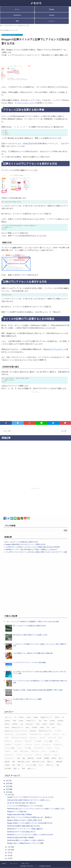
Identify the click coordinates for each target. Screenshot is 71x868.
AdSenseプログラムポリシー (54, 349)
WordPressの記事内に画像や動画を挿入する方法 (23, 826)
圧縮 (18, 758)
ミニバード (19, 755)
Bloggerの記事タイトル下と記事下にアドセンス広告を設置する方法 (30, 823)
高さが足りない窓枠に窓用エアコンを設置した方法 (30, 635)
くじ (63, 734)
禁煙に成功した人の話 (38, 762)
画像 (24, 758)
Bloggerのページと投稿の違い (17, 812)
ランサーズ (38, 755)
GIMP (14, 721)
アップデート (58, 731)
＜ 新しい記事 (7, 431)
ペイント (44, 751)
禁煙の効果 (59, 762)
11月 (9, 847)
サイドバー (43, 738)
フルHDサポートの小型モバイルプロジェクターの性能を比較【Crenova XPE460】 (33, 547)
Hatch (46, 721)
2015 (8, 786)
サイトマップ (52, 738)
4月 (9, 853)
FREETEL (7, 721)
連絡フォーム (31, 768)
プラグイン (8, 751)
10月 (9, 850)
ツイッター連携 (48, 741)
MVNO (38, 724)
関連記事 (7, 762)
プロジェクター (24, 751)
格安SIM (54, 758)
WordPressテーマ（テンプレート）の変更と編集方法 (25, 829)
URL (48, 727)
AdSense (21, 717)
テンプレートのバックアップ (26, 103)
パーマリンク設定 (10, 748)
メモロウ (36, 866)
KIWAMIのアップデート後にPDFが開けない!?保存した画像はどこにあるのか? (31, 549)
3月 (9, 855)
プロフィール (35, 751)
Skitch (27, 727)
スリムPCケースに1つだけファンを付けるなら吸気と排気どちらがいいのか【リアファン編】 (36, 552)
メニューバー (28, 755)
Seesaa (52, 15)
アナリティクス (9, 734)
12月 (9, 795)
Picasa (59, 724)
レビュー (52, 21)
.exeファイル (8, 717)
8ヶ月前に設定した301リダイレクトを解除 (27, 699)
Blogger (52, 9)
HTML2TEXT (28, 144)
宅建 (58, 765)
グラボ (7, 738)
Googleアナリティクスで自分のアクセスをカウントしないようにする (30, 797)
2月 (9, 858)
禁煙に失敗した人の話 (24, 762)
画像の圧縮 (31, 758)
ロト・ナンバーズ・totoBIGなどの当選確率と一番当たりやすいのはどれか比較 (33, 622)
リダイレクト (47, 755)
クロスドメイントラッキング (19, 738)
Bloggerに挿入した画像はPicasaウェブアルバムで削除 (25, 843)
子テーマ (41, 765)
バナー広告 (28, 748)
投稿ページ (17, 768)
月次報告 (7, 765)
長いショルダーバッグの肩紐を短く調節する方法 (22, 542)
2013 (8, 792)
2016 (8, 783)
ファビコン (49, 748)
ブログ (15, 751)
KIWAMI (7, 724)
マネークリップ (9, 755)
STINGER (34, 727)
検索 (14, 765)
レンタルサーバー (10, 758)
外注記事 (39, 758)
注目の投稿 (8, 768)
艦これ (61, 758)
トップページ (28, 745)
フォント (57, 748)
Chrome (57, 717)
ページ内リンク (53, 751)
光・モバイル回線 (31, 765)
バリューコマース (38, 748)
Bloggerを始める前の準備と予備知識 (19, 814)
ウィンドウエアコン (21, 734)
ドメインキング (47, 745)
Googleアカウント (31, 721)
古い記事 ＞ (64, 431)
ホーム (17, 9)
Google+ (21, 721)
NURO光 (52, 724)
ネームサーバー (58, 745)
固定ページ (21, 765)
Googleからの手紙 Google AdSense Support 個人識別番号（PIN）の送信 (38, 690)
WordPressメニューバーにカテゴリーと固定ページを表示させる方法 (30, 835)
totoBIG (42, 727)
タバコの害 (38, 741)
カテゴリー (47, 734)
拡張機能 (47, 758)
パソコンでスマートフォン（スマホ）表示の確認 (29, 662)
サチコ (60, 738)
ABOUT (4, 863)
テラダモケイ (8, 745)
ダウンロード (28, 741)
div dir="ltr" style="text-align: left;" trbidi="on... (22, 803)
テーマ (57, 741)
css (63, 717)
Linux (22, 724)
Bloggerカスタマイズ (46, 717)
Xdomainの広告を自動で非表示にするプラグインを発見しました (29, 800)
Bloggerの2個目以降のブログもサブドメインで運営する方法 (25, 544)
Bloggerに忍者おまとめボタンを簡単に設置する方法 (25, 820)
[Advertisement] (35, 406)
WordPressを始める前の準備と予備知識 (20, 837)
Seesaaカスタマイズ (17, 727)
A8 (15, 717)
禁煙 (17, 21)
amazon (29, 717)
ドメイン (37, 745)
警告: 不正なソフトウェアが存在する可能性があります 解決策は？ (30, 817)
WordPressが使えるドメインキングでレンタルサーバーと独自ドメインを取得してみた (36, 809)
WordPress (17, 15)
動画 (24, 768)
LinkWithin (15, 724)
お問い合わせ (25, 863)
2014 (8, 789)
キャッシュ (56, 734)
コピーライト (33, 738)
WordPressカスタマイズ (45, 731)
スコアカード (18, 741)
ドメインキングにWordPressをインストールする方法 (25, 806)
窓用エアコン (50, 765)
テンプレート (18, 745)
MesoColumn (30, 724)
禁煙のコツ (50, 762)
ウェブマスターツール (36, 734)
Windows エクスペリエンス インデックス (16, 731)
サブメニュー (8, 741)
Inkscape (52, 721)
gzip (40, 721)
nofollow (45, 724)
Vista (53, 727)
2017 (8, 781)
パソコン (20, 748)
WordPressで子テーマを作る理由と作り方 (21, 832)
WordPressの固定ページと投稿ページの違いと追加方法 (26, 840)
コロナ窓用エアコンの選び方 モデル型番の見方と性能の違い (33, 653)
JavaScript (60, 721)
